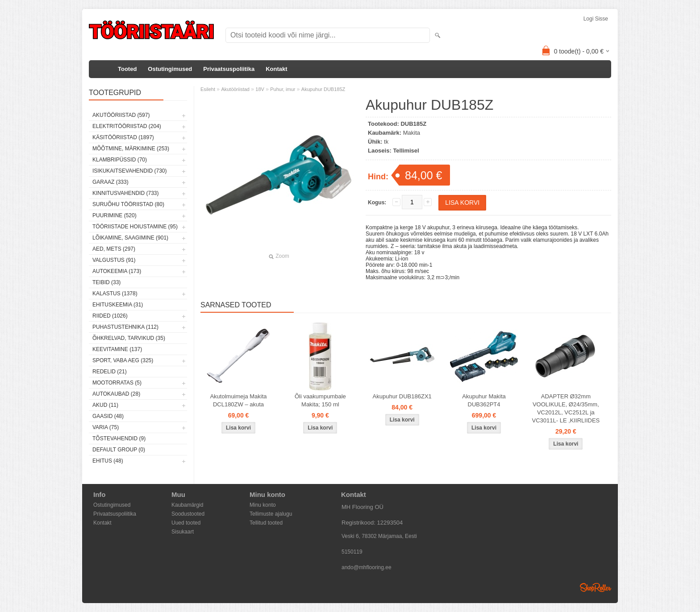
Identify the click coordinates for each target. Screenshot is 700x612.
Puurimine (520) (115, 215)
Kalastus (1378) (115, 294)
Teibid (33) (106, 282)
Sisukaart (183, 532)
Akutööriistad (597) (121, 115)
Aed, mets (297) (114, 249)
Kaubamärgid (187, 505)
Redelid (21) (110, 372)
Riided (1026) (110, 316)
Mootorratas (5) (117, 383)
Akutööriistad (235, 89)
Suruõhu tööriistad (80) (128, 204)
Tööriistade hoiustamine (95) (135, 227)
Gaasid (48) (108, 416)
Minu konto (263, 505)
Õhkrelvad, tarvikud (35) (129, 338)
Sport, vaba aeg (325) (123, 360)
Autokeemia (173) (117, 271)
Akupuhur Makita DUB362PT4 (484, 400)
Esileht (208, 89)
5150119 (352, 552)
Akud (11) (105, 405)
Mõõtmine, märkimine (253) (131, 149)
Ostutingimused (170, 69)
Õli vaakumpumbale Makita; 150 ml (320, 400)
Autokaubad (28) (116, 394)
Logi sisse (596, 19)
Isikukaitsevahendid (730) (130, 171)
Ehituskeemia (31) (118, 305)
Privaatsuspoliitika (229, 69)
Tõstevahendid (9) (119, 438)
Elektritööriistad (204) (127, 126)
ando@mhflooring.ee (367, 567)
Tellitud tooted (266, 523)
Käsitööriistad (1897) (123, 137)
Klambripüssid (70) (120, 160)
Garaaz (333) (110, 182)
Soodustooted (188, 514)
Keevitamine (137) (117, 349)
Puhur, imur (283, 89)
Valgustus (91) (114, 260)
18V (260, 89)
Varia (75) (106, 427)
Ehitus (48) (108, 461)
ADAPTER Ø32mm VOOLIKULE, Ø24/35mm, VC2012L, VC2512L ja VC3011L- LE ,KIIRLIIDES (566, 408)
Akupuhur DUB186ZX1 (402, 396)
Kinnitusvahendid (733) (125, 193)
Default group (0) (119, 450)
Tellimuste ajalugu (271, 514)
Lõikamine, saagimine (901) (130, 238)
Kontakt (276, 69)
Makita (412, 133)
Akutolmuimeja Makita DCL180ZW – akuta (238, 400)
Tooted (127, 69)
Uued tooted (186, 523)
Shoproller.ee (596, 587)
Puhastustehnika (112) (125, 327)
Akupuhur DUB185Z (323, 89)
